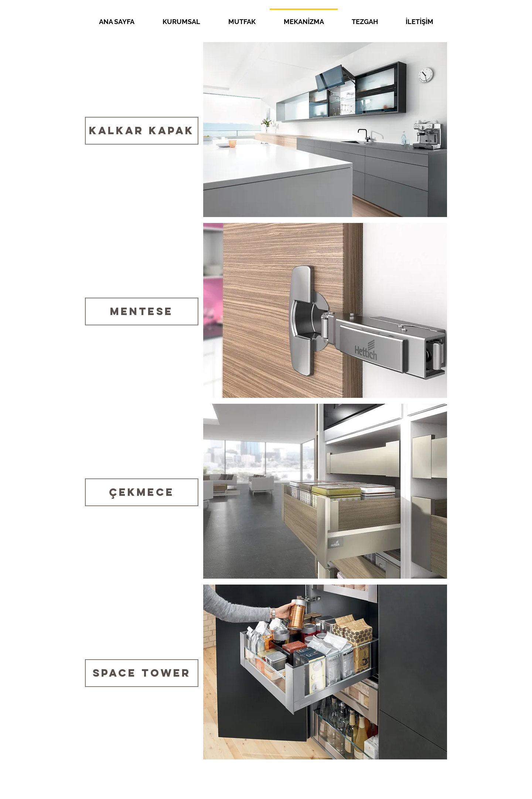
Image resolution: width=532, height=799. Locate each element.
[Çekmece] (142, 492)
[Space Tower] (142, 673)
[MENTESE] (142, 312)
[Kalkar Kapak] (142, 131)
